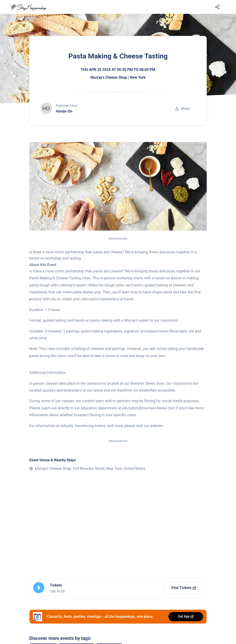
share (183, 108)
